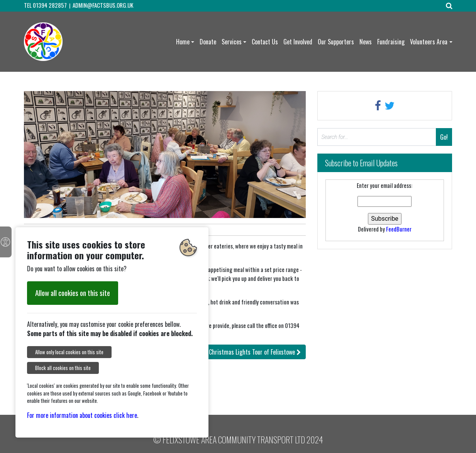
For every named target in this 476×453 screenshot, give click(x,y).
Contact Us (265, 42)
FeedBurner (399, 229)
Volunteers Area (429, 42)
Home (183, 42)
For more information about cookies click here (82, 415)
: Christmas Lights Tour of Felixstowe (247, 352)
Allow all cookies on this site (73, 293)
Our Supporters (336, 42)
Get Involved (298, 42)
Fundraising (391, 42)
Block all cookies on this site (63, 368)
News (366, 42)
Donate (208, 42)
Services (232, 42)
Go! (444, 137)
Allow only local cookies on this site (69, 352)
